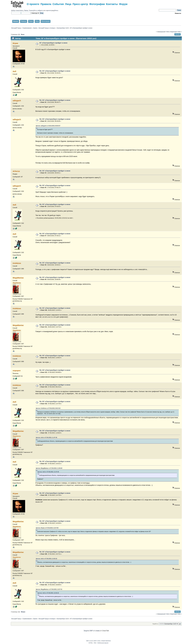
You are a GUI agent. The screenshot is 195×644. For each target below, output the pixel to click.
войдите (40, 10)
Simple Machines (106, 641)
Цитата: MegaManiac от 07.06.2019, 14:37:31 (49, 589)
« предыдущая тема (163, 32)
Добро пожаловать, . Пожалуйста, (24, 10)
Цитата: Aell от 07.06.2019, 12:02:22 (46, 559)
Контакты (112, 4)
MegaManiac (18, 278)
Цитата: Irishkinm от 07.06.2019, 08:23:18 (48, 408)
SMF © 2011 (97, 641)
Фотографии (97, 4)
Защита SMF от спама (92, 631)
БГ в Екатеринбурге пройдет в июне (53, 43)
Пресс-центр (80, 4)
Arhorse (16, 171)
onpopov (17, 370)
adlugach (17, 101)
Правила (46, 4)
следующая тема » (175, 32)
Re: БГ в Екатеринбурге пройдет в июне (55, 71)
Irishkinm (17, 263)
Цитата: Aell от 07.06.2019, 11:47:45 (46, 438)
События (58, 4)
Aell (14, 71)
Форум (123, 4)
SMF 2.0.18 (89, 641)
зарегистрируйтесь (52, 10)
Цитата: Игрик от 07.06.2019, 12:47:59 (47, 528)
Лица (68, 4)
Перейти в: (155, 624)
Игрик (15, 43)
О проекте (33, 4)
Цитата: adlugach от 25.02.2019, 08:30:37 (48, 126)
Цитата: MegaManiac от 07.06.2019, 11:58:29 (49, 468)
